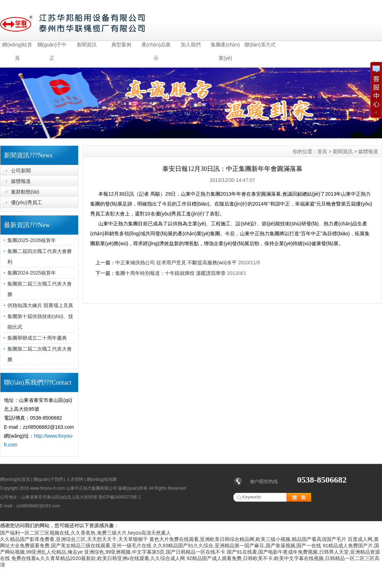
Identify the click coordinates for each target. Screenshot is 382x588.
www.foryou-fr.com (48, 488)
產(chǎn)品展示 (156, 47)
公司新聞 (21, 171)
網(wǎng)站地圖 (102, 479)
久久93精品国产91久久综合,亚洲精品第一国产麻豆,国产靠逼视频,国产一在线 (237, 546)
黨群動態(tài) (25, 192)
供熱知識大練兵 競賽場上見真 (40, 305)
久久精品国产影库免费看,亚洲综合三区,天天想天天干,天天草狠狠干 (74, 539)
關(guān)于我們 (48, 479)
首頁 (322, 151)
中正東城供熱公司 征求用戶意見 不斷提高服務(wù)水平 (176, 263)
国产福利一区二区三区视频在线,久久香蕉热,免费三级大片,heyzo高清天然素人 (85, 533)
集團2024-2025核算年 (32, 273)
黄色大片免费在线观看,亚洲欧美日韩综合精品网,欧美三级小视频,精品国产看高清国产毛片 (248, 539)
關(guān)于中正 (52, 47)
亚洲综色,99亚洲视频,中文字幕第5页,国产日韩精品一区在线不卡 (155, 552)
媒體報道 (21, 181)
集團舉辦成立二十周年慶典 (37, 338)
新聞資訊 (87, 45)
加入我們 (191, 45)
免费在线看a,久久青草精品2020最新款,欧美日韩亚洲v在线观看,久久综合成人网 (98, 558)
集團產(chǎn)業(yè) (225, 47)
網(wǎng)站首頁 (17, 47)
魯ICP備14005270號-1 (120, 497)
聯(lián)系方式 (260, 45)
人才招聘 (75, 479)
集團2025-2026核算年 (32, 240)
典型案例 (121, 45)
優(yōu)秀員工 (27, 202)
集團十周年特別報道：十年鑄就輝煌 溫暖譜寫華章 (170, 273)
